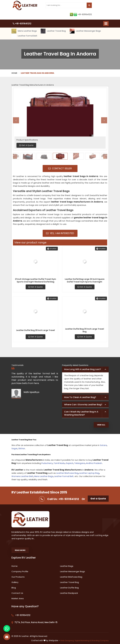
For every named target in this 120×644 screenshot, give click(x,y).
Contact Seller (60, 168)
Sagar (14, 448)
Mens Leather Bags (24, 31)
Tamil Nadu (59, 463)
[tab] (85, 370)
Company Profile (20, 571)
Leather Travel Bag (53, 31)
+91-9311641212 (81, 14)
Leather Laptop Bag (89, 473)
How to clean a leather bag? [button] (80, 397)
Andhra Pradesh (94, 463)
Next (104, 120)
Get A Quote (36, 287)
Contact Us (17, 593)
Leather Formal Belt (24, 36)
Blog (14, 588)
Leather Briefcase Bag (67, 473)
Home (14, 73)
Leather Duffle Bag (69, 588)
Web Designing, (67, 641)
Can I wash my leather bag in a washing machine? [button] (81, 413)
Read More (20, 550)
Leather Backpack (69, 593)
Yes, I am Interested (60, 233)
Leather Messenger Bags (85, 31)
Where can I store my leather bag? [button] (83, 405)
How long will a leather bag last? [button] (83, 369)
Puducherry (47, 463)
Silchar (22, 448)
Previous (16, 120)
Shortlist (52, 249)
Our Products (18, 577)
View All (101, 425)
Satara (103, 445)
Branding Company (100, 641)
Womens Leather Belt (22, 476)
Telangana (80, 463)
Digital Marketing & (83, 641)
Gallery (15, 582)
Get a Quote (98, 499)
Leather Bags (67, 566)
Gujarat (70, 463)
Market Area (18, 598)
